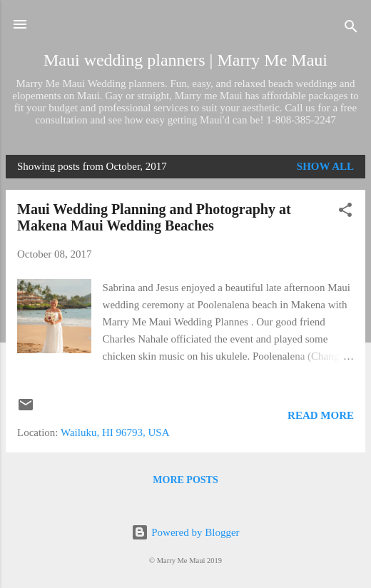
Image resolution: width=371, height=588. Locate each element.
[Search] (351, 29)
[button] (345, 212)
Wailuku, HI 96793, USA (115, 432)
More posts (185, 480)
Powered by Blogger (185, 532)
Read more (321, 415)
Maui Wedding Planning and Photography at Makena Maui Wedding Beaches (154, 217)
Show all (325, 166)
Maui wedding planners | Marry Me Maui (185, 60)
